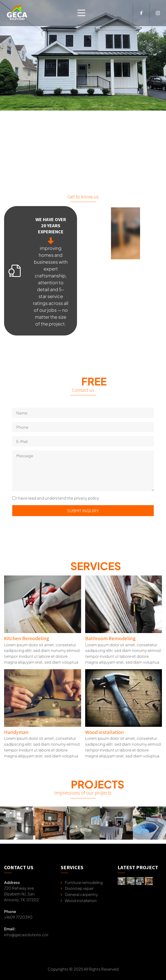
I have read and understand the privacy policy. (58, 498)
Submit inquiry (83, 511)
